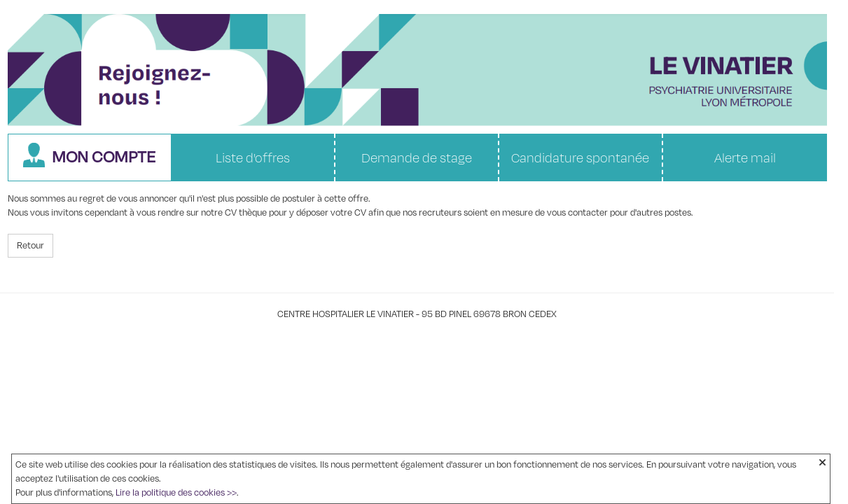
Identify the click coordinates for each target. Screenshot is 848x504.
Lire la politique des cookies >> (176, 493)
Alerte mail (745, 158)
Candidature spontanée (580, 158)
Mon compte (89, 156)
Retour (30, 246)
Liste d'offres (253, 158)
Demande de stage (417, 158)
